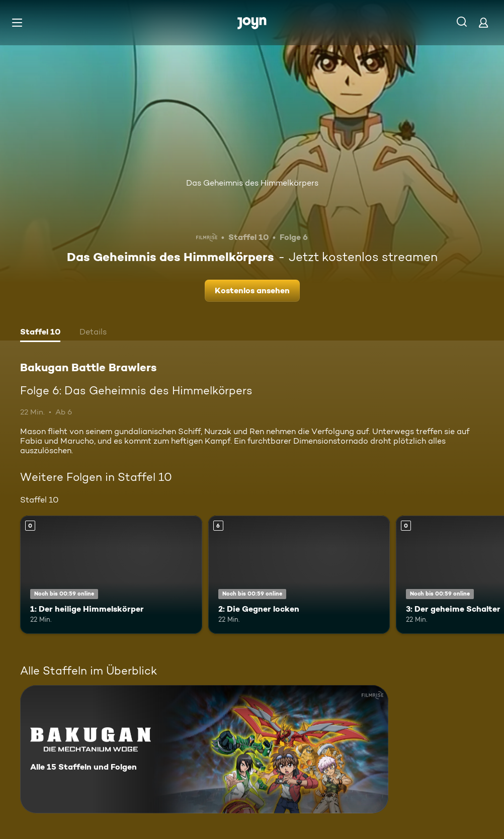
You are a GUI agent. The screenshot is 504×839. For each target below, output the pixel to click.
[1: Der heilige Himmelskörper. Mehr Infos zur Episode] (111, 575)
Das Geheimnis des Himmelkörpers (252, 183)
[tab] (40, 333)
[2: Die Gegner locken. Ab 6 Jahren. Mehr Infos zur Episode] (299, 575)
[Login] (483, 22)
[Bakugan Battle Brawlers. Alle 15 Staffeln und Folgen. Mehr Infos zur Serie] (204, 749)
